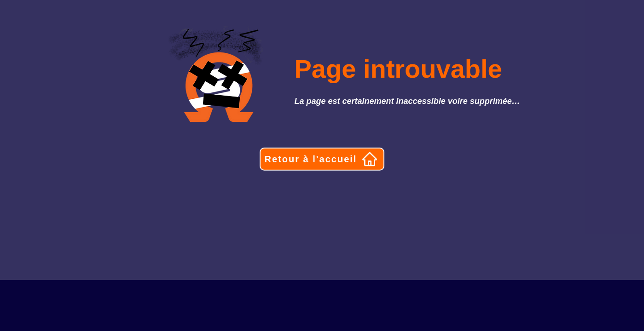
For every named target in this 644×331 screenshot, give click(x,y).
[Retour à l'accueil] (322, 159)
